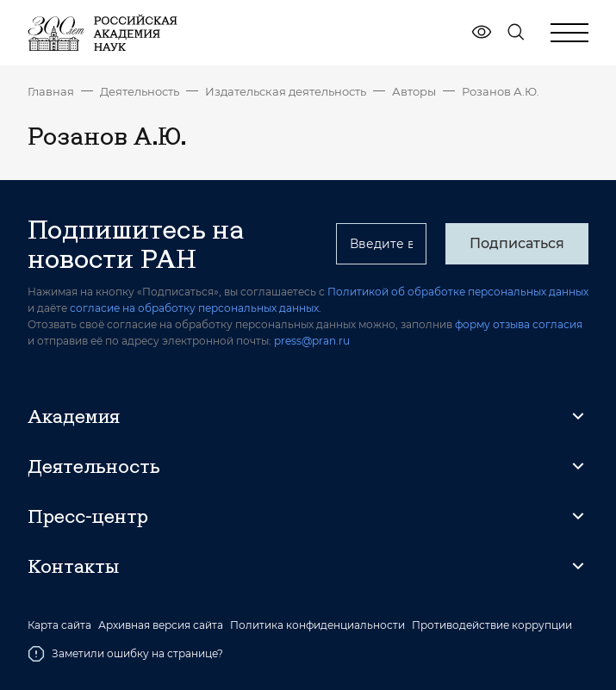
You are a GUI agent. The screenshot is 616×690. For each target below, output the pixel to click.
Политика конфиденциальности (317, 625)
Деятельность (140, 91)
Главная (51, 91)
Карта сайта (59, 625)
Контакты (73, 566)
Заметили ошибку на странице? (125, 654)
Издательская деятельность (286, 91)
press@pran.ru (312, 341)
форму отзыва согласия (519, 324)
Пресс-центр (88, 516)
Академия (74, 416)
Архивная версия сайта (161, 625)
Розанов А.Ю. (501, 91)
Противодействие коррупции (492, 625)
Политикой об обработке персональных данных (458, 292)
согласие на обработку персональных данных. (196, 308)
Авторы (414, 91)
